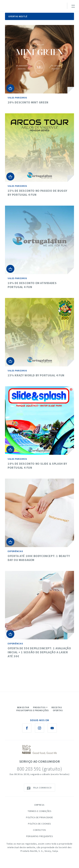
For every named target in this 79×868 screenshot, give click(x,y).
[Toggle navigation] (73, 6)
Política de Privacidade (39, 817)
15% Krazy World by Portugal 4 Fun (36, 375)
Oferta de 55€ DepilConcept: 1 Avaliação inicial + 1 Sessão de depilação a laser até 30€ (39, 652)
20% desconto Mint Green (28, 102)
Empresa (39, 805)
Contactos (39, 830)
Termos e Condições (39, 811)
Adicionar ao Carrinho (10, 88)
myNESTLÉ (45, 7)
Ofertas (58, 710)
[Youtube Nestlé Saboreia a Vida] (52, 728)
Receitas (57, 707)
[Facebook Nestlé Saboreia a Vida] (27, 728)
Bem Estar (23, 707)
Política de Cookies (39, 824)
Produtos (39, 707)
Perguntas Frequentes (39, 836)
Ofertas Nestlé (18, 16)
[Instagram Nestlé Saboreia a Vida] (39, 728)
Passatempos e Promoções (33, 710)
